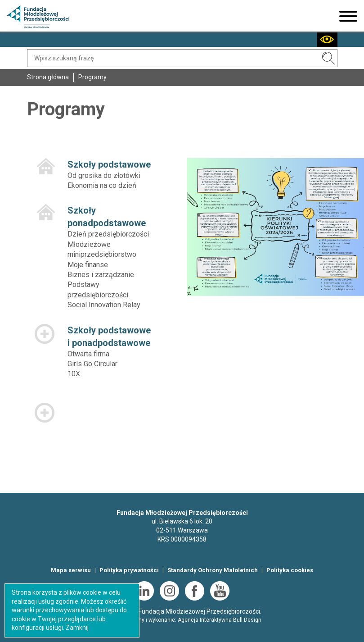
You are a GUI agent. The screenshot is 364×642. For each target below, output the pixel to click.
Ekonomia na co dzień (102, 185)
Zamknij (77, 628)
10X (74, 374)
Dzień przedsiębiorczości (108, 234)
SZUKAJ (328, 58)
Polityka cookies (290, 570)
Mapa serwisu (71, 570)
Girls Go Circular (92, 364)
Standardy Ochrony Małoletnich (213, 570)
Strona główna (48, 77)
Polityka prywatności (129, 570)
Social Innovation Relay (104, 305)
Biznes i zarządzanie (101, 275)
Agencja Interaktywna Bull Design (220, 620)
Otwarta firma (88, 354)
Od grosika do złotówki (104, 175)
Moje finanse (88, 265)
